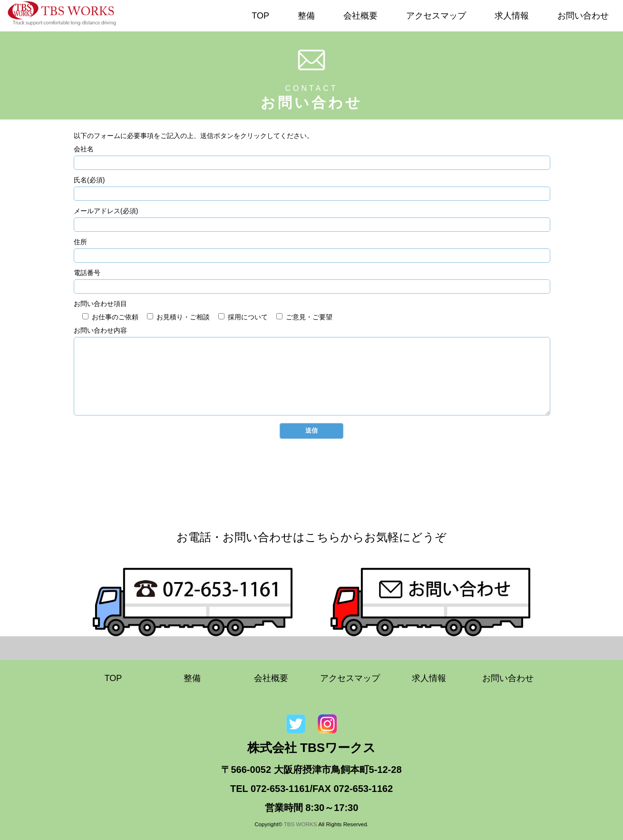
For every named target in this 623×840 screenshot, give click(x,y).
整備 (306, 16)
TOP (260, 16)
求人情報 (512, 16)
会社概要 (360, 16)
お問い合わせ (583, 16)
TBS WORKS (301, 824)
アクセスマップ (436, 16)
